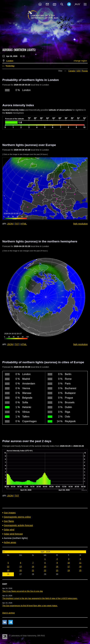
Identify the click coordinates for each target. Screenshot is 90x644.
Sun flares (9, 521)
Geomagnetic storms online (17, 517)
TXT (17, 224)
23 (57, 570)
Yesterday (10, 66)
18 (80, 567)
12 (8, 567)
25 (80, 570)
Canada (72, 71)
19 (8, 570)
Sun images (10, 513)
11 (80, 563)
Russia (85, 71)
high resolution (80, 224)
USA (78, 71)
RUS (77, 4)
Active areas (10, 542)
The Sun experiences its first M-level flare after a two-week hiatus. (30, 606)
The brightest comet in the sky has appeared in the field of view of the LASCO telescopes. (40, 598)
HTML (24, 224)
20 (21, 570)
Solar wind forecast (13, 534)
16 (57, 567)
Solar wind (9, 530)
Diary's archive (9, 613)
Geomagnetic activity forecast (18, 525)
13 (21, 567)
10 (69, 563)
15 (45, 567)
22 (45, 570)
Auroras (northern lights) (19, 50)
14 (33, 567)
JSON (10, 224)
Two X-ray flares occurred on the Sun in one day (23, 591)
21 (33, 570)
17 (69, 567)
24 (69, 570)
